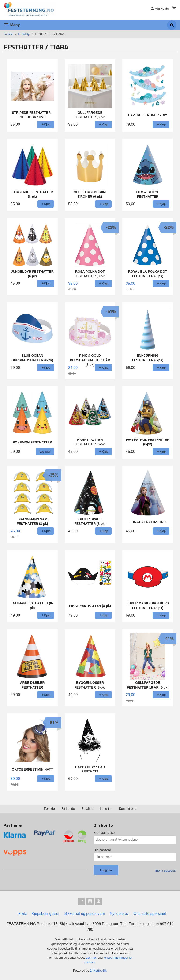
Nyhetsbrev (119, 914)
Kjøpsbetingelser (46, 914)
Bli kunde (68, 809)
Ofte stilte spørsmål (150, 914)
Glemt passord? (166, 871)
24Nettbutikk (98, 971)
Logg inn (106, 809)
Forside (8, 34)
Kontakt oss (128, 809)
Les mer (92, 958)
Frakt (22, 914)
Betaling (87, 809)
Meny (12, 25)
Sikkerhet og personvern (85, 914)
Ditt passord (102, 850)
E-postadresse (104, 833)
